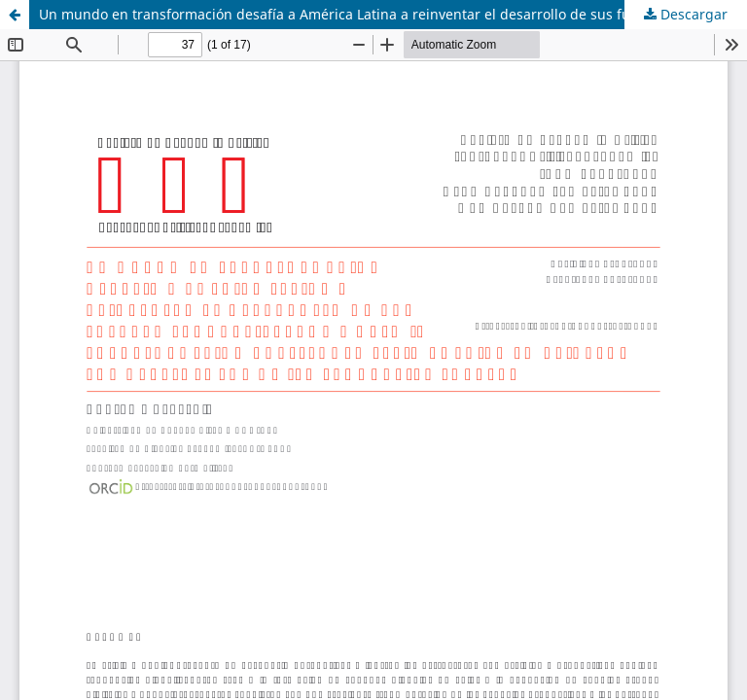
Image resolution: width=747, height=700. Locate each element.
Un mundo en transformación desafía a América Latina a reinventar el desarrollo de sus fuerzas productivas (392, 14)
